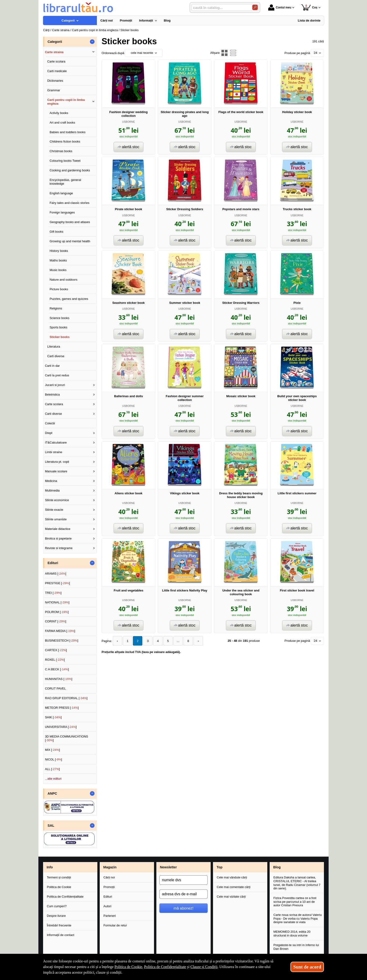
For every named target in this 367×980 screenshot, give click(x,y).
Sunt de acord (307, 967)
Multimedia (52, 490)
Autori (107, 906)
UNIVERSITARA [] (61, 727)
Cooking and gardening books (70, 170)
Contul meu (280, 7)
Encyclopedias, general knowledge (65, 182)
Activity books (59, 113)
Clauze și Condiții (204, 967)
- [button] (92, 42)
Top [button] (219, 867)
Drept (49, 433)
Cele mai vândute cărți (232, 877)
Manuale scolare (56, 471)
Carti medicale (57, 71)
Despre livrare (56, 916)
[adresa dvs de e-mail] (183, 894)
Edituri (108, 897)
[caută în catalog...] (220, 8)
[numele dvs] (183, 880)
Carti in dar (52, 366)
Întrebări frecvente (59, 925)
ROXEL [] (55, 660)
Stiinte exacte (54, 510)
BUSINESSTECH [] (62, 640)
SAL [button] (51, 826)
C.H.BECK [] (57, 669)
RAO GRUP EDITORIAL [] (66, 698)
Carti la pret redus (57, 375)
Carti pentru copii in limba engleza (66, 102)
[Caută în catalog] (255, 7)
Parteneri (110, 916)
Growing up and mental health (70, 241)
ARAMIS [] (56, 574)
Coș (309, 7)
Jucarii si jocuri (55, 385)
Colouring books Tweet (65, 161)
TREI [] (53, 593)
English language (61, 193)
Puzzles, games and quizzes (69, 299)
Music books (58, 270)
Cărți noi (109, 877)
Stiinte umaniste (56, 519)
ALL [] (52, 769)
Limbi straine (54, 452)
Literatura (54, 347)
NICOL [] (53, 759)
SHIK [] (53, 717)
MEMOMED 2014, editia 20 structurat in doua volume (292, 934)
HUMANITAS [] (59, 679)
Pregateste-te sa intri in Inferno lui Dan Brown (296, 947)
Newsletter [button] (168, 867)
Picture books (59, 289)
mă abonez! (184, 908)
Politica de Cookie (59, 887)
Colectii (50, 423)
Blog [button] (277, 867)
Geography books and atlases (70, 222)
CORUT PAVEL (55, 688)
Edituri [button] (53, 563)
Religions (56, 308)
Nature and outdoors (64, 280)
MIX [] (52, 750)
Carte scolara (56, 61)
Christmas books (61, 151)
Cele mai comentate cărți (234, 887)
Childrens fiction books (65, 141)
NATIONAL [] (57, 602)
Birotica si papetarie (58, 538)
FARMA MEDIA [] (60, 631)
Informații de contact (61, 935)
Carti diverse (56, 356)
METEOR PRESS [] (62, 708)
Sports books (59, 327)
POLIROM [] (57, 612)
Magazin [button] (110, 867)
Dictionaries (55, 81)
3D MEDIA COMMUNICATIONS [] (67, 738)
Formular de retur (115, 925)
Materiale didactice (58, 529)
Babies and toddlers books (68, 132)
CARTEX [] (56, 650)
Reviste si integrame (59, 548)
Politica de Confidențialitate (65, 897)
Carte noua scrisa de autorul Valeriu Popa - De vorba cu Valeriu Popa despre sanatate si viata (297, 918)
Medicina (51, 481)
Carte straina (54, 52)
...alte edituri (53, 779)
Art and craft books (62, 123)
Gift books (57, 232)
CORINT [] (56, 621)
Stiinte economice (57, 500)
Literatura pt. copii (57, 462)
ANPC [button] (52, 793)
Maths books (58, 260)
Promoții (109, 887)
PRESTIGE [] (57, 583)
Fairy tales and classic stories (70, 203)
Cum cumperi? (57, 906)
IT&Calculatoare (56, 442)
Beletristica (52, 395)
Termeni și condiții (59, 877)
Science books (60, 318)
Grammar (54, 90)
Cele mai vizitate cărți (231, 897)
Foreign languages (62, 212)
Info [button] (50, 867)
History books (59, 251)
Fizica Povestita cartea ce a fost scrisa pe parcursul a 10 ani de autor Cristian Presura (295, 902)
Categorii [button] (55, 42)
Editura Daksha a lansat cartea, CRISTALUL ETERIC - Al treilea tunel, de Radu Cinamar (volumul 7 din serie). (297, 883)
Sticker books (60, 337)
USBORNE (129, 122)
